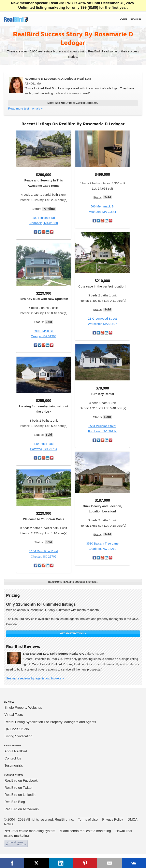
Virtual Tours (14, 715)
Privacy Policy (113, 819)
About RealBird (16, 751)
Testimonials (14, 765)
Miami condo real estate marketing (85, 831)
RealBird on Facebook (21, 780)
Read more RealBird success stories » (73, 582)
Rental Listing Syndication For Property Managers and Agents (50, 722)
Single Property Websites (23, 707)
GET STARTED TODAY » (73, 633)
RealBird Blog (15, 802)
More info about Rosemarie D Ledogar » (73, 103)
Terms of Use (88, 819)
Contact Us (13, 758)
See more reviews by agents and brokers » (35, 678)
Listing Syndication (18, 736)
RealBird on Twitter (19, 788)
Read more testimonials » (25, 108)
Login (123, 19)
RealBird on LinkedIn (20, 795)
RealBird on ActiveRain (22, 809)
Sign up (136, 19)
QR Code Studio (17, 729)
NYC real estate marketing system (30, 831)
